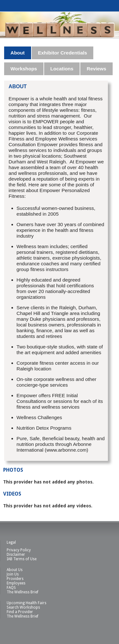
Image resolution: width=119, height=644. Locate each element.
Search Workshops (23, 607)
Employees (16, 583)
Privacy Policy (19, 550)
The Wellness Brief (23, 592)
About (17, 53)
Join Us (13, 574)
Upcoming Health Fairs (26, 603)
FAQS (11, 588)
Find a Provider (20, 612)
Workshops (24, 69)
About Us (15, 570)
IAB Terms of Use (22, 559)
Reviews (96, 69)
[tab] (18, 53)
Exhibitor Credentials (63, 53)
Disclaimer (16, 555)
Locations (62, 69)
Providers (15, 579)
